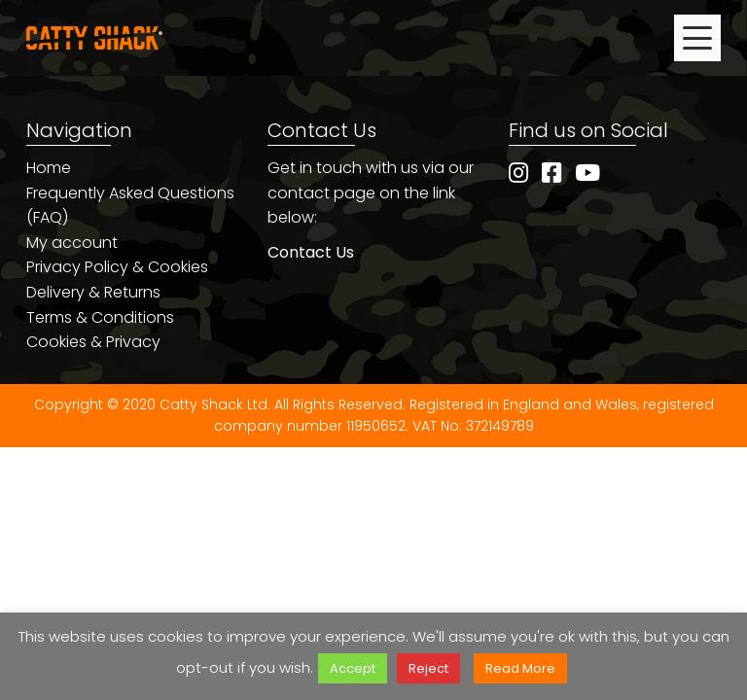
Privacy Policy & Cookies (117, 267)
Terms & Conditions (100, 317)
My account (72, 243)
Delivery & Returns (93, 292)
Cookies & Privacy (93, 342)
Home (49, 168)
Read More (520, 668)
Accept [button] (353, 668)
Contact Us (311, 252)
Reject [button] (428, 668)
